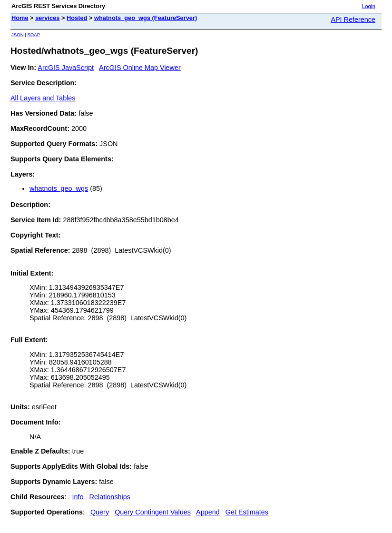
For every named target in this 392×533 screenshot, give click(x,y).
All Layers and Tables (43, 98)
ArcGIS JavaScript (66, 68)
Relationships (110, 497)
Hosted (77, 18)
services (47, 18)
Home (20, 18)
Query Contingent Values (153, 512)
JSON (18, 35)
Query (100, 512)
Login (369, 6)
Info (78, 497)
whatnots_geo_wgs (59, 188)
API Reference (353, 20)
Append (208, 512)
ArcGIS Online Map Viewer (140, 68)
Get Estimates (247, 512)
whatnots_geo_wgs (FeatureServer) (146, 18)
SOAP (34, 35)
